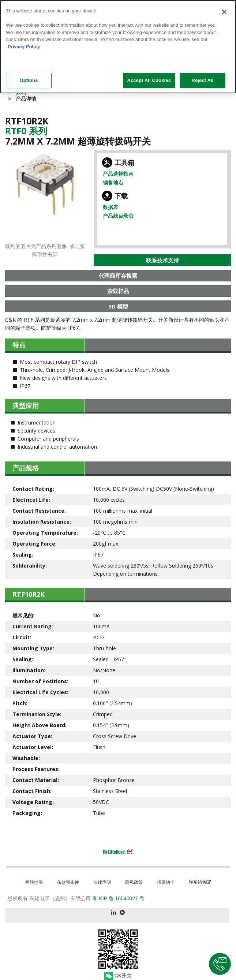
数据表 (110, 207)
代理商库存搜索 (118, 276)
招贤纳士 (166, 882)
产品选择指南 (118, 174)
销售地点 (113, 182)
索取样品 (118, 291)
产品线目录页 (118, 216)
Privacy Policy (24, 42)
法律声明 (102, 882)
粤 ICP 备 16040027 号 (118, 898)
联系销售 (200, 882)
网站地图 (34, 882)
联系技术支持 (162, 260)
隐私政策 (134, 882)
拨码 (21, 92)
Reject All (202, 76)
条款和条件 (68, 882)
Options (29, 76)
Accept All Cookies (149, 76)
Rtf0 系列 (26, 131)
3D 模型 (118, 306)
